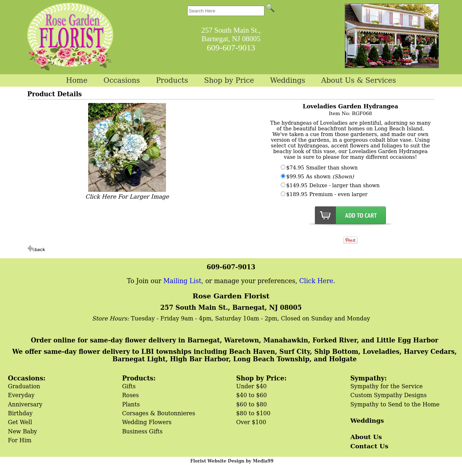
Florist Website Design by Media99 (232, 461)
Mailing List (182, 281)
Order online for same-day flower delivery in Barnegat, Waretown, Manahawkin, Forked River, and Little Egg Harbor (235, 340)
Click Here (316, 281)
